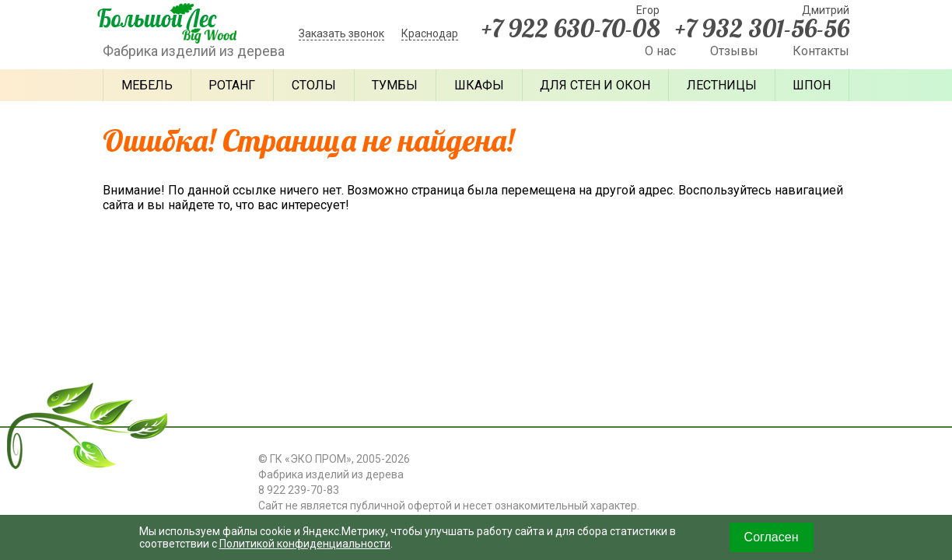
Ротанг (232, 85)
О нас (660, 51)
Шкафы (479, 85)
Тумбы (395, 85)
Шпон (812, 85)
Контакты (821, 51)
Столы (314, 85)
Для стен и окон (595, 85)
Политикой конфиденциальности (305, 544)
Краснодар (430, 33)
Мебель (147, 85)
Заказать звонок (341, 33)
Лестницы (722, 85)
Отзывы (734, 51)
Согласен (772, 537)
